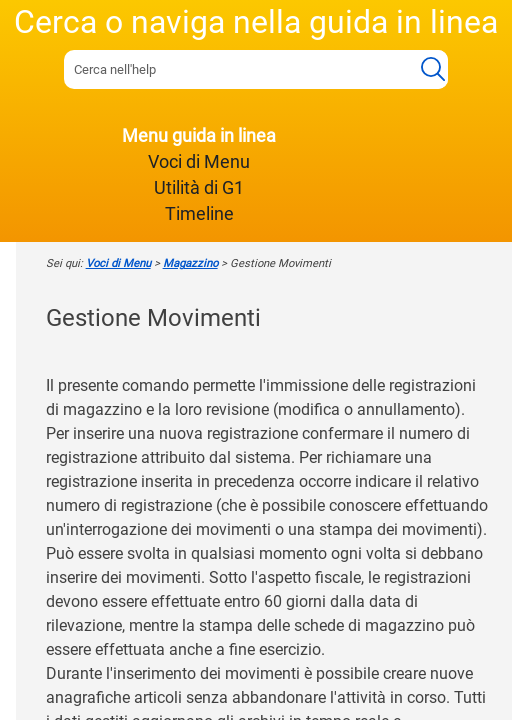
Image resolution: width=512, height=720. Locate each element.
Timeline (199, 214)
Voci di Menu (199, 162)
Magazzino (190, 263)
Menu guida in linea (199, 136)
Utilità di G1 (199, 188)
